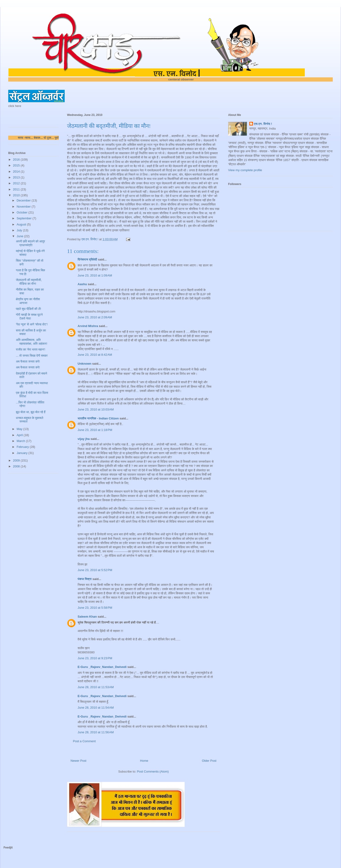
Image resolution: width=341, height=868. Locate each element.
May (20, 429)
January (23, 453)
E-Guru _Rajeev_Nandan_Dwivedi (102, 667)
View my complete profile (245, 170)
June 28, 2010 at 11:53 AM (96, 687)
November (24, 207)
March (21, 441)
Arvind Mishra (88, 326)
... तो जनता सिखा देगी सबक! (32, 356)
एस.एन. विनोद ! (263, 124)
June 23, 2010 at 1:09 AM (95, 275)
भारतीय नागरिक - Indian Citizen (98, 418)
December (24, 200)
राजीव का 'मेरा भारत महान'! (30, 349)
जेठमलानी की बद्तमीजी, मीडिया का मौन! (29, 282)
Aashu (82, 284)
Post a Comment (84, 741)
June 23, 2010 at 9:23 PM (95, 658)
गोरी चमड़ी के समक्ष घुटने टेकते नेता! (29, 317)
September (25, 218)
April (20, 435)
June (20, 236)
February (23, 447)
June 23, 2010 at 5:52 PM (95, 570)
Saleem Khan (87, 617)
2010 (17, 195)
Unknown (85, 364)
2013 (17, 177)
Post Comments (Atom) (153, 771)
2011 (17, 189)
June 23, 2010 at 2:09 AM (95, 317)
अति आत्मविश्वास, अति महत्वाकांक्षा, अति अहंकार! (31, 342)
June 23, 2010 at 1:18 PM (95, 430)
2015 (17, 165)
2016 (17, 160)
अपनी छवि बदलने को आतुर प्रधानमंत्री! (30, 243)
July (20, 230)
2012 (17, 183)
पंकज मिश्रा (85, 579)
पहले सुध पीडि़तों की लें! (28, 309)
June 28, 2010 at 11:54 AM (96, 708)
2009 (17, 460)
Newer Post (78, 761)
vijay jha (84, 439)
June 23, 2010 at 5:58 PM (95, 608)
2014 (17, 172)
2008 (17, 466)
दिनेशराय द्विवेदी (87, 259)
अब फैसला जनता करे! (28, 361)
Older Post (209, 761)
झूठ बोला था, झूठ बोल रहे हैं (31, 412)
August (22, 224)
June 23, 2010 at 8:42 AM (95, 355)
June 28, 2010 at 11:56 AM (96, 732)
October (23, 212)
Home (144, 761)
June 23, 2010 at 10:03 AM (96, 409)
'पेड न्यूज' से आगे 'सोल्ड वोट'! (32, 324)
